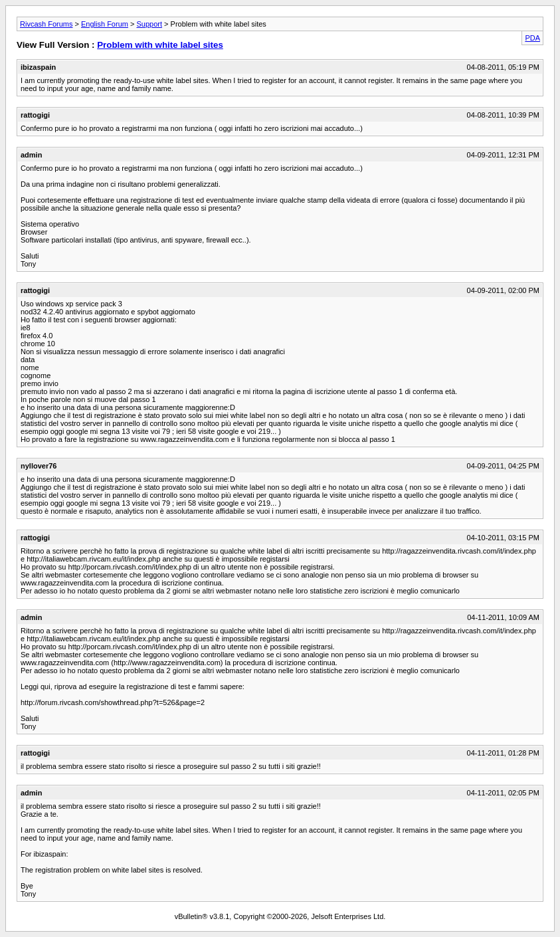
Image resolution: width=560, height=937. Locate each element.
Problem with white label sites (160, 45)
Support (149, 24)
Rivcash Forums (46, 24)
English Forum (105, 24)
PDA (532, 38)
